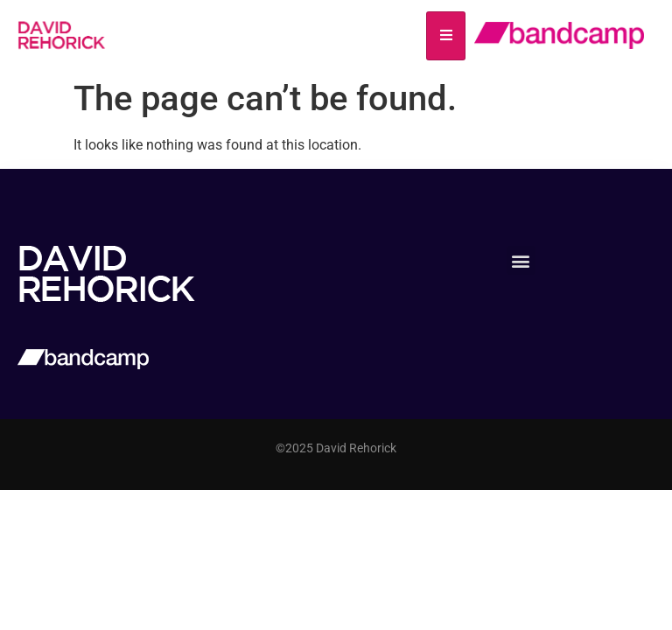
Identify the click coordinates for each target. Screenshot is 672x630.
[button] (521, 260)
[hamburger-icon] (446, 36)
